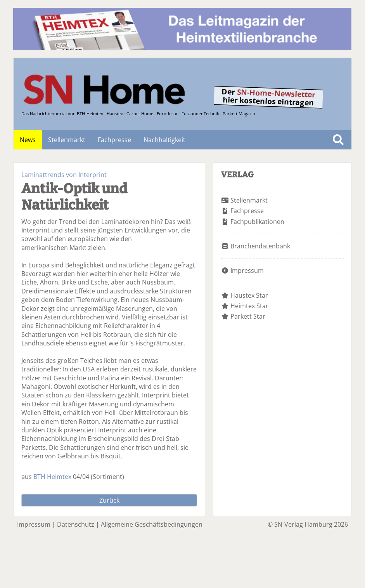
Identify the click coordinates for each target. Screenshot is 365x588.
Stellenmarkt (67, 140)
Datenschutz (76, 524)
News (28, 140)
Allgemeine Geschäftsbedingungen (152, 524)
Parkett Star (248, 316)
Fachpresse (114, 140)
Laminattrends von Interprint (64, 175)
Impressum (247, 271)
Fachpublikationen (257, 222)
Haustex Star (249, 295)
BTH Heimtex (52, 477)
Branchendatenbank (260, 246)
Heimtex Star (249, 306)
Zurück (109, 500)
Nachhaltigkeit (164, 140)
